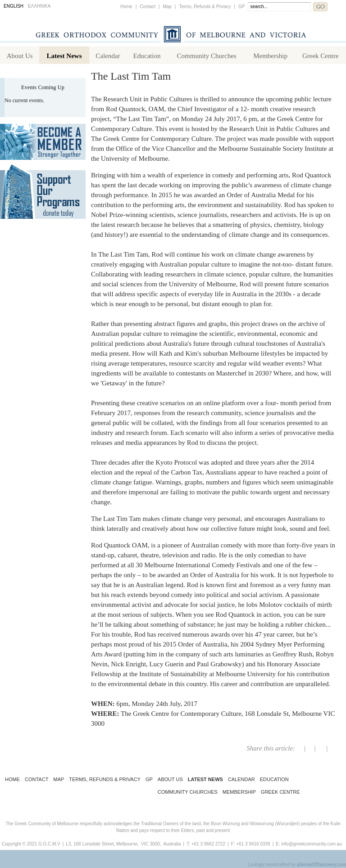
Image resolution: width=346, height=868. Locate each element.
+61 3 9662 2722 (208, 844)
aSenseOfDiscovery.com (321, 865)
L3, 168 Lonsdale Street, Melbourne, (102, 844)
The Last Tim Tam (131, 76)
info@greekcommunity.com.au (311, 844)
